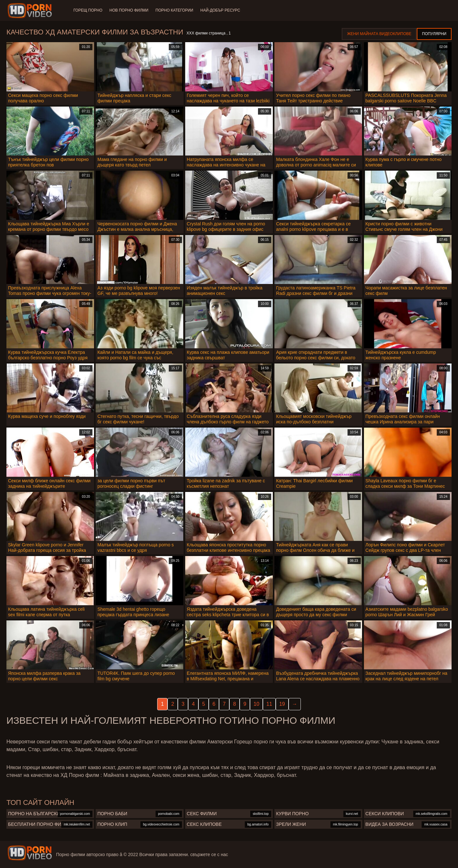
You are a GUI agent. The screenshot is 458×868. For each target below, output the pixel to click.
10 (256, 704)
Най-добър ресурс (222, 10)
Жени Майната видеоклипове (379, 34)
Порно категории (176, 10)
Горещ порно (88, 10)
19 (282, 704)
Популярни (434, 34)
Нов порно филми (130, 10)
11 (269, 704)
